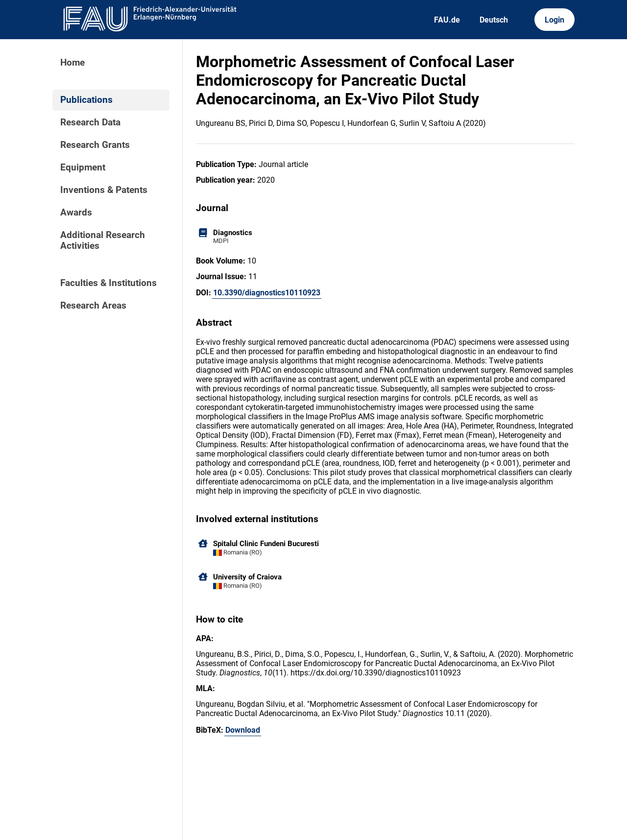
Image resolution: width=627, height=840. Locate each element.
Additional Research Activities (103, 240)
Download (243, 730)
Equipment (83, 168)
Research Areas (93, 306)
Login (555, 20)
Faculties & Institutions (109, 283)
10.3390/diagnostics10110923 (267, 293)
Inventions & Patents (104, 190)
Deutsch (494, 20)
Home (72, 63)
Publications (86, 100)
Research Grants (95, 145)
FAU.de (447, 20)
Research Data (90, 122)
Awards (76, 213)
